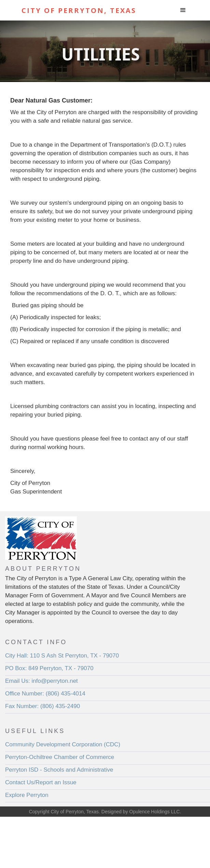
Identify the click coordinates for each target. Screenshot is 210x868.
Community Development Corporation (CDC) (63, 744)
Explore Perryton (27, 795)
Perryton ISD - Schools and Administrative (59, 770)
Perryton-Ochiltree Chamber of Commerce (60, 757)
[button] (183, 10)
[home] (88, 10)
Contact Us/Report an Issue (41, 782)
